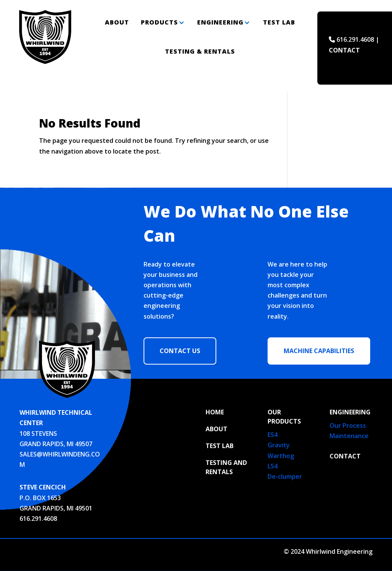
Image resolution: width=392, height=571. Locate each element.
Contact (345, 456)
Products (159, 22)
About (117, 22)
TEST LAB (220, 446)
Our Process (348, 425)
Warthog (281, 456)
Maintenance (349, 436)
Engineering (220, 22)
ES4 (273, 435)
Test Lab (279, 22)
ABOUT (216, 429)
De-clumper (285, 476)
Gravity (279, 445)
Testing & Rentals (200, 51)
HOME (215, 412)
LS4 (273, 466)
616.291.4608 (38, 519)
